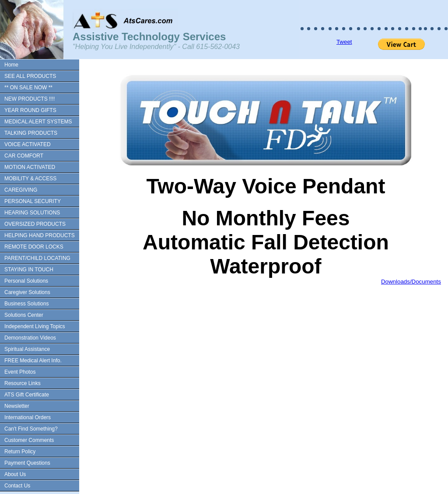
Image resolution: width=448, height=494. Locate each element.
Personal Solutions (26, 281)
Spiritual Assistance (27, 349)
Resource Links (23, 383)
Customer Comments (29, 440)
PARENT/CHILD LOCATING (37, 258)
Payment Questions (27, 463)
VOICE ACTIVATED (28, 144)
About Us (15, 474)
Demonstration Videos (30, 338)
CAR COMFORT (24, 156)
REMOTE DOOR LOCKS (34, 247)
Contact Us (17, 486)
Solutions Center (24, 315)
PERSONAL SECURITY (33, 201)
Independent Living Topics (35, 326)
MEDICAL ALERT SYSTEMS (38, 122)
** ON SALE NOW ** (28, 88)
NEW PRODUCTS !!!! (30, 99)
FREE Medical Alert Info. (33, 361)
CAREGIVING (21, 190)
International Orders (28, 417)
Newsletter (17, 406)
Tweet (344, 42)
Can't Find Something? (31, 429)
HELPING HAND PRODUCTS (40, 235)
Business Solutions (26, 304)
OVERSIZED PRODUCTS (35, 224)
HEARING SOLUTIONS (32, 213)
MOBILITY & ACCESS (30, 179)
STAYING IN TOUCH (29, 270)
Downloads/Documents (411, 282)
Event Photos (20, 372)
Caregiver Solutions (27, 292)
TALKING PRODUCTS (31, 133)
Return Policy (20, 452)
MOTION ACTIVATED (30, 167)
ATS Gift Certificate (27, 395)
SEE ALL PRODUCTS (30, 76)
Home (11, 65)
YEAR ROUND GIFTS (30, 110)
